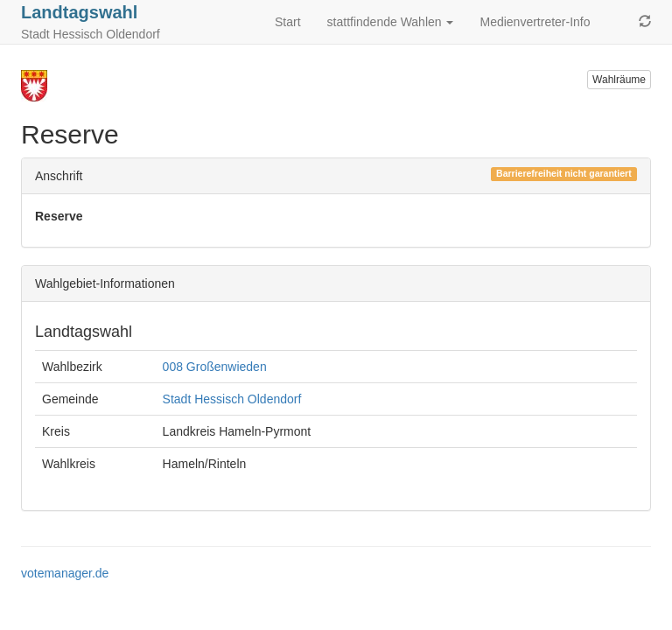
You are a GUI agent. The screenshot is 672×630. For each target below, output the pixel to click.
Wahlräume (619, 80)
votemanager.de (65, 573)
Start (288, 22)
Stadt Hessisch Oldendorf (232, 399)
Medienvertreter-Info (535, 22)
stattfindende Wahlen (391, 22)
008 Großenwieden (215, 367)
